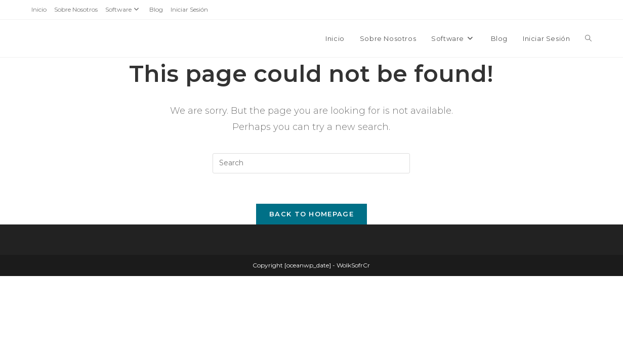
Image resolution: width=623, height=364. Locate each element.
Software (123, 9)
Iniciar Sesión (189, 9)
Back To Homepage (311, 214)
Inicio (39, 9)
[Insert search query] (311, 163)
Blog (156, 9)
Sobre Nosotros (76, 9)
